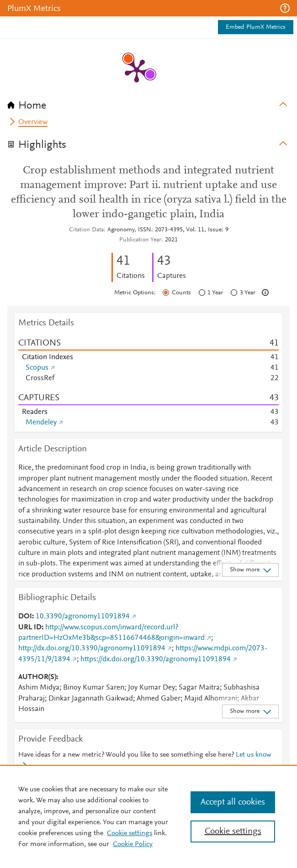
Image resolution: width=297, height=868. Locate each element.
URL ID (30, 627)
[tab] (148, 103)
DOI (25, 617)
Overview (33, 122)
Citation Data (86, 230)
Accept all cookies (233, 802)
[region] (148, 816)
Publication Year (140, 240)
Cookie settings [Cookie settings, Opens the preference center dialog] (233, 831)
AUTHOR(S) (37, 677)
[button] (285, 8)
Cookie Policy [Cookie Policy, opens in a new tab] (133, 844)
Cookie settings (130, 833)
